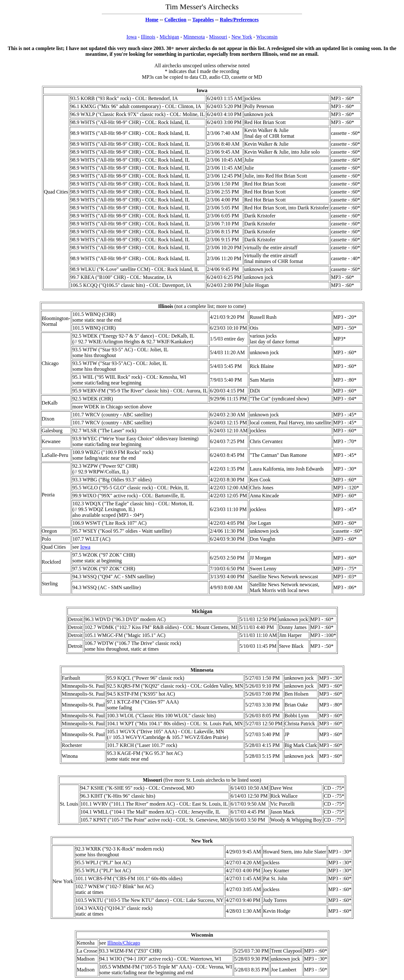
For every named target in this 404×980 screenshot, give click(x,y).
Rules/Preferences (239, 20)
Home (152, 20)
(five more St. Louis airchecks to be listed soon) (202, 780)
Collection (175, 20)
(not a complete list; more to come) (202, 306)
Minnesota (194, 37)
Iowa (131, 37)
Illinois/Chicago (124, 943)
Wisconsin (267, 37)
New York (242, 37)
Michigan (169, 37)
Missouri (218, 37)
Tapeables (203, 20)
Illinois (148, 37)
